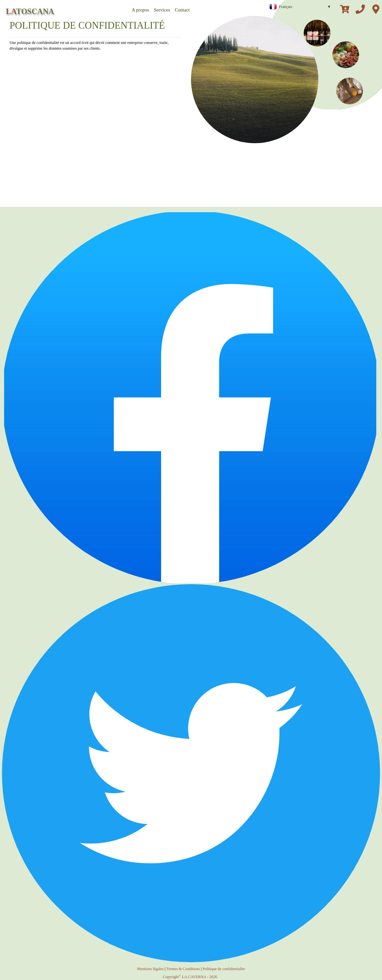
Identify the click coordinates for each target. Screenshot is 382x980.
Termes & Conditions (183, 969)
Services (162, 10)
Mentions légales (150, 969)
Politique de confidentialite (224, 969)
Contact (182, 10)
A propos (141, 10)
